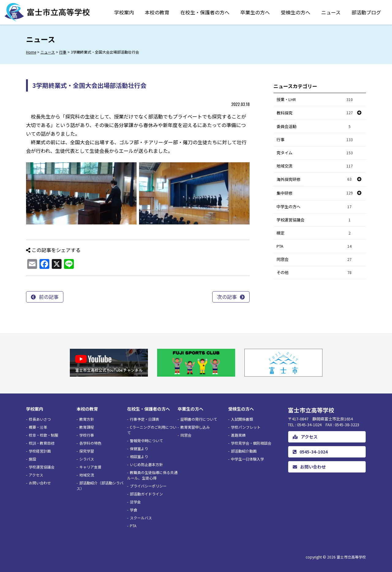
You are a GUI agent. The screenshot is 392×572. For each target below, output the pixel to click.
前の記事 (49, 297)
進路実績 (238, 435)
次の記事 (227, 297)
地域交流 (315, 166)
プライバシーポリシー (148, 486)
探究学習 (87, 451)
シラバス (87, 459)
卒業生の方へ (255, 12)
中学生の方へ (315, 207)
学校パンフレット (246, 427)
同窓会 (315, 260)
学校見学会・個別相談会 (251, 443)
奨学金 (135, 502)
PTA (315, 246)
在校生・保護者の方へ (205, 12)
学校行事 (87, 435)
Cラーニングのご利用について (152, 430)
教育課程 (87, 427)
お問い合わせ (40, 483)
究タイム (315, 153)
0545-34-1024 (310, 452)
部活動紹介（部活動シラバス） (100, 485)
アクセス (36, 475)
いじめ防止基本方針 (146, 464)
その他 (315, 273)
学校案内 (124, 12)
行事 (315, 140)
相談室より (139, 456)
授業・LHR (315, 100)
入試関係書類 (242, 419)
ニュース (331, 12)
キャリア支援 (90, 467)
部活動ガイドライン (146, 494)
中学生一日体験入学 (247, 459)
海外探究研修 (288, 179)
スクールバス (141, 518)
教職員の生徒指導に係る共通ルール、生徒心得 (152, 475)
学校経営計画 (40, 451)
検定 (315, 233)
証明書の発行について (199, 419)
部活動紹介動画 (244, 451)
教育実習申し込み (195, 427)
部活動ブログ (366, 12)
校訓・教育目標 (42, 443)
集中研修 (285, 193)
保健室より (139, 448)
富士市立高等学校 (351, 557)
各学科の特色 (90, 443)
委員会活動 (315, 127)
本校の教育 (157, 12)
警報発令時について (146, 440)
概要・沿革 (38, 427)
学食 (134, 510)
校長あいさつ (40, 419)
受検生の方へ (296, 12)
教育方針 (87, 419)
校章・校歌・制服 (43, 435)
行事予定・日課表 (145, 419)
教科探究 (285, 113)
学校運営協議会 (315, 220)
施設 (32, 459)
